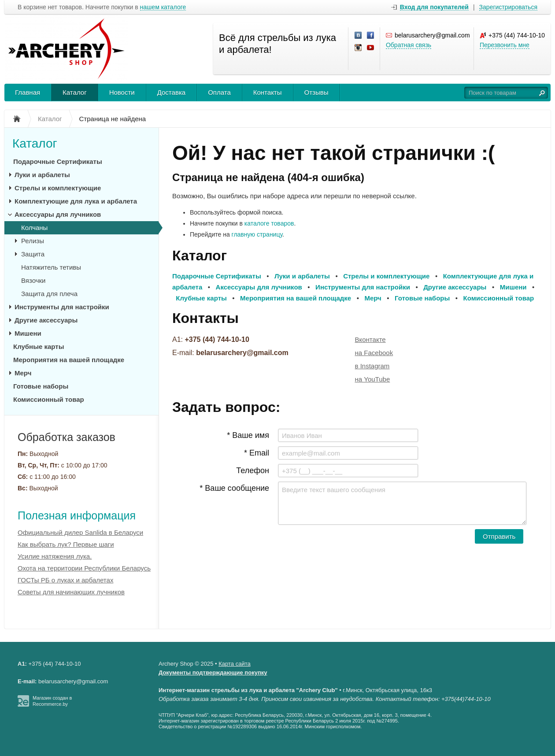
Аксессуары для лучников (58, 214)
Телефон (253, 471)
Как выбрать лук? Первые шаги (66, 544)
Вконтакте (370, 339)
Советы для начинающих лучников (71, 592)
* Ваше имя (248, 435)
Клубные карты (39, 346)
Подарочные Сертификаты (58, 161)
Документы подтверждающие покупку (213, 673)
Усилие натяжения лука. (55, 556)
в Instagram (372, 366)
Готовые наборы (41, 386)
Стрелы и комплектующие (58, 188)
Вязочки (33, 280)
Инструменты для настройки (62, 307)
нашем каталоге (163, 7)
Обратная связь (409, 45)
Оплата (219, 92)
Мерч (23, 373)
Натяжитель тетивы (51, 267)
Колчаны (34, 228)
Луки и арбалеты (42, 175)
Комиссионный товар (49, 399)
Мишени (28, 333)
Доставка (171, 92)
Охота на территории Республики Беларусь (84, 568)
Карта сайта (234, 664)
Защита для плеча (49, 294)
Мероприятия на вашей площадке (69, 360)
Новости (122, 92)
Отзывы (316, 92)
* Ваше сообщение (234, 488)
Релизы (33, 241)
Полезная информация (77, 515)
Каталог (75, 92)
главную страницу (257, 234)
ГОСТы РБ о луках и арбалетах (65, 580)
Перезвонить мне (505, 45)
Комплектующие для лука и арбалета (76, 201)
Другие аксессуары (46, 320)
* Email (257, 453)
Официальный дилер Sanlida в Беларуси (80, 532)
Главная (28, 92)
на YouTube (373, 379)
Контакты (268, 92)
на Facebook (374, 353)
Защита (33, 254)
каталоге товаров (269, 223)
